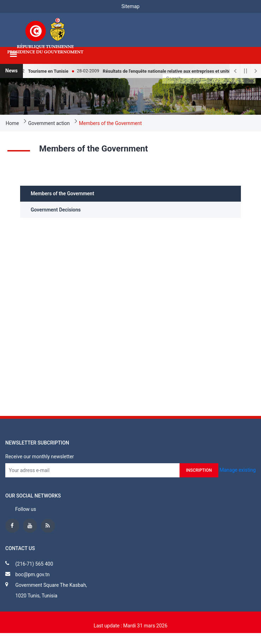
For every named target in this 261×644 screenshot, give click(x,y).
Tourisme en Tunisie (51, 71)
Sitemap (130, 6)
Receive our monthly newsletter (40, 457)
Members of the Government (110, 123)
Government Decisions (56, 210)
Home (12, 123)
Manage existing (238, 470)
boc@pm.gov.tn (32, 574)
